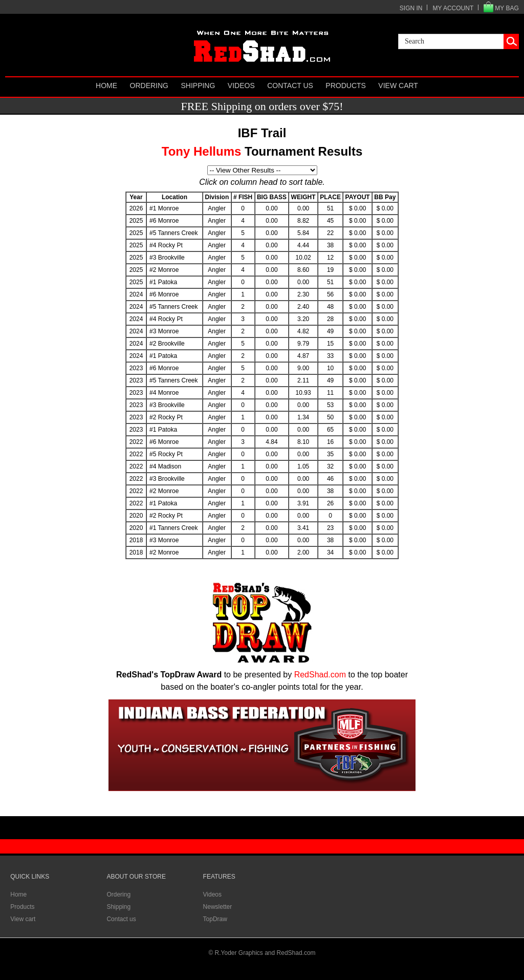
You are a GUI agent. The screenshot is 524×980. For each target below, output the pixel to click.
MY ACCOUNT (453, 8)
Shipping (198, 86)
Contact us (290, 86)
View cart (398, 86)
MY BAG (507, 8)
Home (106, 86)
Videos (241, 86)
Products (346, 86)
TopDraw (215, 919)
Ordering (149, 86)
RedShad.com (320, 675)
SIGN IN (411, 8)
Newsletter (218, 907)
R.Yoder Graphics (239, 953)
